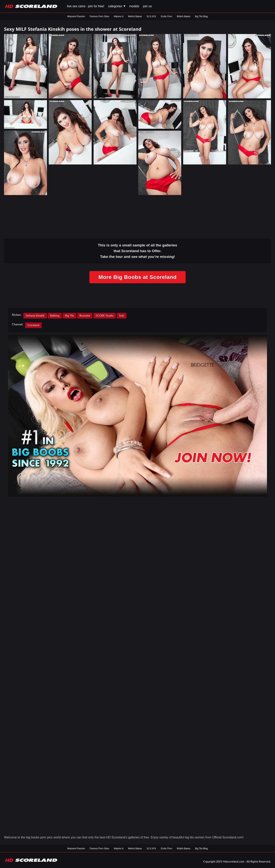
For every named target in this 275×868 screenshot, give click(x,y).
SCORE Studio (105, 316)
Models (134, 6)
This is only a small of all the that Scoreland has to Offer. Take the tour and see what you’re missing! (138, 251)
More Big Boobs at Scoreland (137, 277)
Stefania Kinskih (35, 316)
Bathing (55, 316)
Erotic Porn (166, 16)
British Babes (184, 16)
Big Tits (69, 316)
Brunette (85, 316)
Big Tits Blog (201, 16)
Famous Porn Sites (99, 16)
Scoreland (33, 325)
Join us (147, 6)
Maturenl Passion (76, 16)
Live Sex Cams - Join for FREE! (86, 6)
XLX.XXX (151, 16)
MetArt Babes (135, 16)
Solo (122, 316)
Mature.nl (119, 16)
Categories (117, 6)
